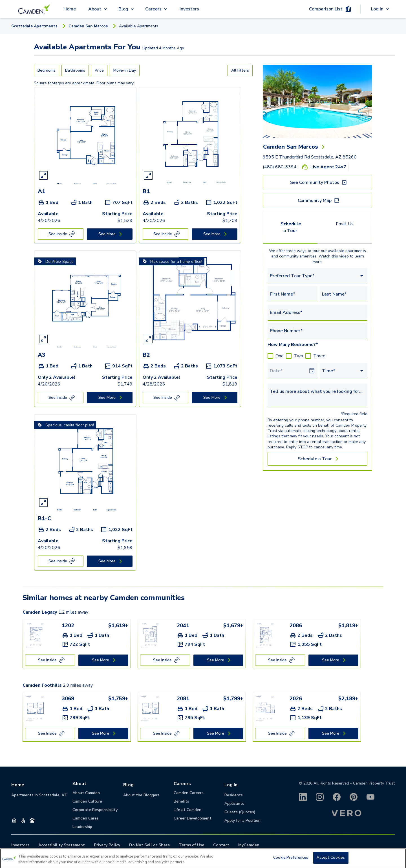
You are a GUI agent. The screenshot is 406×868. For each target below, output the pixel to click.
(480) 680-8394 (280, 167)
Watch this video (334, 256)
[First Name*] (293, 294)
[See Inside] (61, 234)
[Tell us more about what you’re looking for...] (317, 395)
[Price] (99, 71)
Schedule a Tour (291, 227)
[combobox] (317, 276)
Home (70, 9)
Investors (189, 9)
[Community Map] (317, 201)
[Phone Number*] (317, 331)
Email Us (345, 224)
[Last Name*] (344, 294)
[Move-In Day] (125, 71)
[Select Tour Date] (289, 371)
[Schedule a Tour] (317, 459)
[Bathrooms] (75, 71)
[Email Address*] (317, 312)
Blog (128, 785)
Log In (231, 785)
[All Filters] (240, 71)
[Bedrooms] (47, 71)
